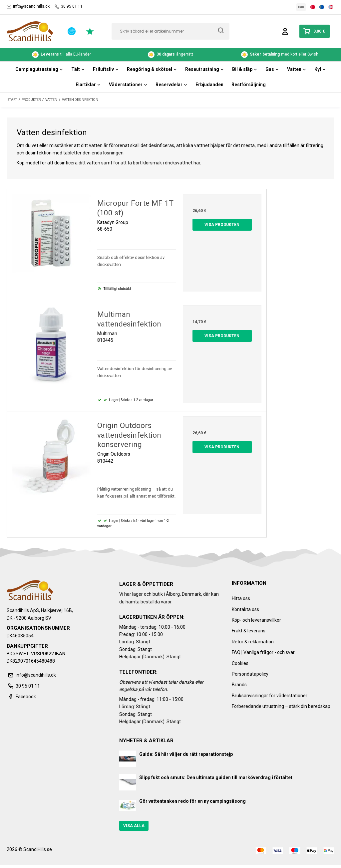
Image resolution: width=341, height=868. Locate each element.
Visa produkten (222, 225)
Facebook (21, 697)
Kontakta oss (245, 609)
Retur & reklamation (253, 642)
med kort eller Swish (280, 55)
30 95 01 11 (69, 6)
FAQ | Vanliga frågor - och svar (263, 652)
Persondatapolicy (250, 674)
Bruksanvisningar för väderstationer (270, 696)
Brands (239, 685)
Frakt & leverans (249, 631)
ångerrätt (170, 55)
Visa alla (134, 826)
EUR (301, 7)
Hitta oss (241, 598)
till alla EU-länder (61, 55)
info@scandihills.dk (28, 6)
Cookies (240, 663)
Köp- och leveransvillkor (256, 620)
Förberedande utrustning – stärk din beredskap (281, 706)
